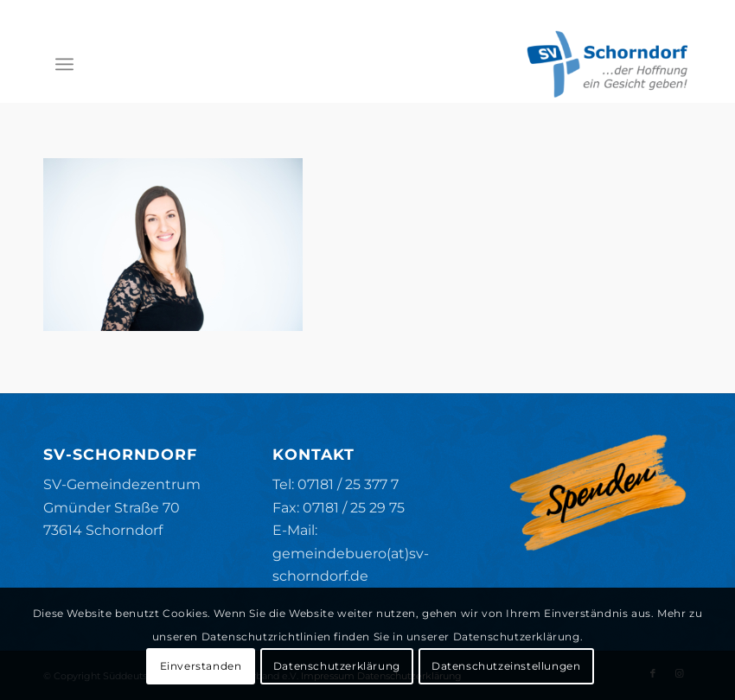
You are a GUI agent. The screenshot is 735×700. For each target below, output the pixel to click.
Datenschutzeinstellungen (506, 666)
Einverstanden (201, 666)
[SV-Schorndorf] (607, 64)
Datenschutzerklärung (337, 666)
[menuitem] (64, 64)
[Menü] (64, 64)
